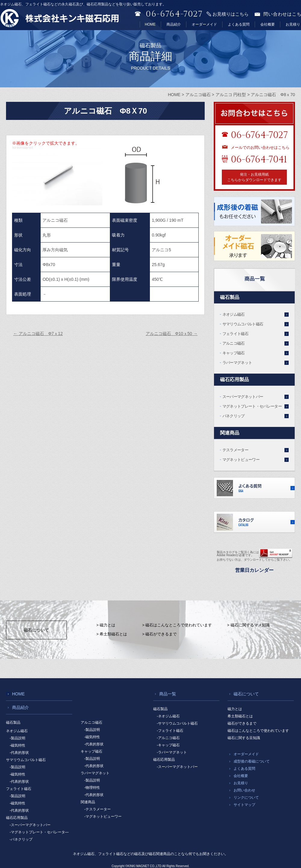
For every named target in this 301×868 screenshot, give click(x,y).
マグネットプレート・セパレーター (252, 406)
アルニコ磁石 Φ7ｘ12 (38, 334)
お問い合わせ (244, 790)
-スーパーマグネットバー (30, 825)
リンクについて (246, 797)
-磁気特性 (17, 745)
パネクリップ (234, 416)
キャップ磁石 (234, 353)
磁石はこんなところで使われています (258, 731)
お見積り (293, 24)
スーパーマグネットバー (243, 397)
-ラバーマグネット (172, 752)
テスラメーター (235, 450)
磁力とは (235, 709)
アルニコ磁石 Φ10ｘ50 (172, 334)
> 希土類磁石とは (112, 634)
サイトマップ (244, 805)
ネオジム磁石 (234, 314)
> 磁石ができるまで (159, 634)
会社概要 (268, 24)
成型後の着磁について (252, 761)
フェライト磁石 (235, 334)
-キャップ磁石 (168, 745)
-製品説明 (17, 738)
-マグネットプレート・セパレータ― (39, 832)
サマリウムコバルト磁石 (243, 324)
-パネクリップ (21, 839)
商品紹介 (174, 24)
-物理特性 (92, 788)
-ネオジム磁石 (168, 716)
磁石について (36, 630)
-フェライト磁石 (170, 731)
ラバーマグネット (237, 363)
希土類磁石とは (240, 716)
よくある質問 (239, 24)
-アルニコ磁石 (168, 738)
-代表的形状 (19, 753)
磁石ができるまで (242, 723)
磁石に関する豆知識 (244, 738)
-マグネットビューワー (103, 816)
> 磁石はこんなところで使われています (177, 625)
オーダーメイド (204, 24)
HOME (150, 24)
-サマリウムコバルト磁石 (177, 723)
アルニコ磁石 (234, 343)
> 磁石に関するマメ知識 (248, 625)
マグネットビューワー (241, 460)
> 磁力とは (106, 625)
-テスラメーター (98, 809)
